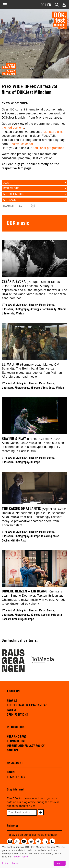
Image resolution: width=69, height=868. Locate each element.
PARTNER (13, 710)
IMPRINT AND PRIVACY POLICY (26, 746)
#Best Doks (48, 388)
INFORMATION (16, 727)
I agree (60, 863)
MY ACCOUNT (15, 763)
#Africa (20, 314)
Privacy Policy (20, 857)
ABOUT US (13, 691)
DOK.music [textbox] (11, 188)
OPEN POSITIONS (17, 715)
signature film (53, 132)
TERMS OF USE (16, 741)
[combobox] (34, 183)
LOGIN (11, 772)
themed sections (13, 128)
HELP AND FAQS (17, 737)
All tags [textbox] (10, 200)
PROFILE (12, 701)
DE (43, 5)
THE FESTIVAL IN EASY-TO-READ (27, 705)
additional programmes (48, 148)
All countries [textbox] (14, 194)
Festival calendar (21, 144)
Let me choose (11, 863)
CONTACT (13, 750)
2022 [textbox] (6, 183)
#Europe (35, 388)
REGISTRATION (16, 777)
